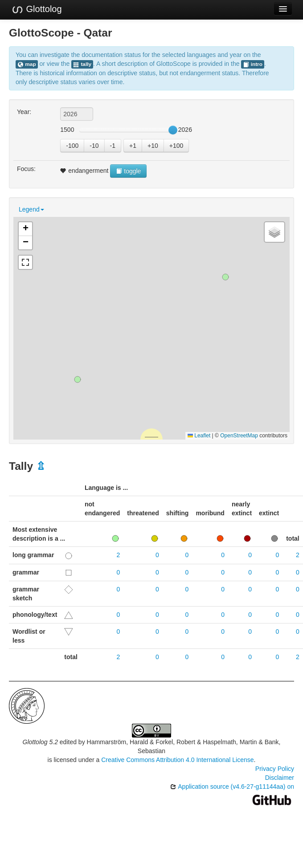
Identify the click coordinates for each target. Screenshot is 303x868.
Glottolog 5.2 (40, 742)
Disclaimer (280, 778)
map (27, 64)
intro (253, 64)
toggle (128, 171)
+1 (133, 146)
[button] (78, 379)
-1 (113, 146)
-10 (94, 146)
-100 (72, 146)
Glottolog (37, 9)
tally (82, 64)
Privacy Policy (275, 769)
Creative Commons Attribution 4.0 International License (177, 760)
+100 (176, 146)
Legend (31, 209)
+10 (153, 146)
